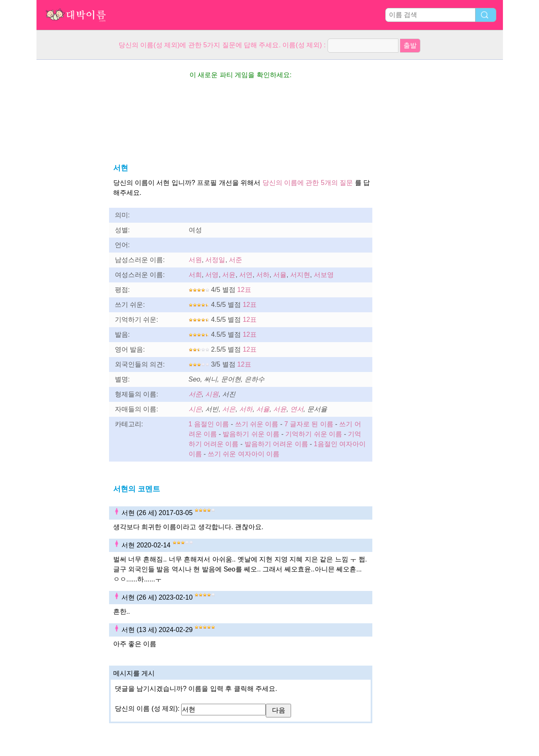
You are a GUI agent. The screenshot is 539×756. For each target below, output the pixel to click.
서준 (236, 260)
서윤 (229, 275)
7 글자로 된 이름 (309, 424)
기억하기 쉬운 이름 (314, 434)
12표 (244, 290)
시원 (212, 394)
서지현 (300, 275)
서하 (263, 275)
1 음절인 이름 (209, 424)
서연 (246, 275)
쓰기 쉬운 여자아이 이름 (244, 454)
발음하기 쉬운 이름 (251, 434)
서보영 (324, 275)
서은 (229, 409)
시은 (195, 409)
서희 (195, 275)
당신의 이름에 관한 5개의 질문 (308, 183)
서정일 (215, 260)
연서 (297, 409)
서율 (280, 275)
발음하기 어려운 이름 (276, 444)
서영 (212, 275)
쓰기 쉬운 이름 (257, 424)
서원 (195, 260)
